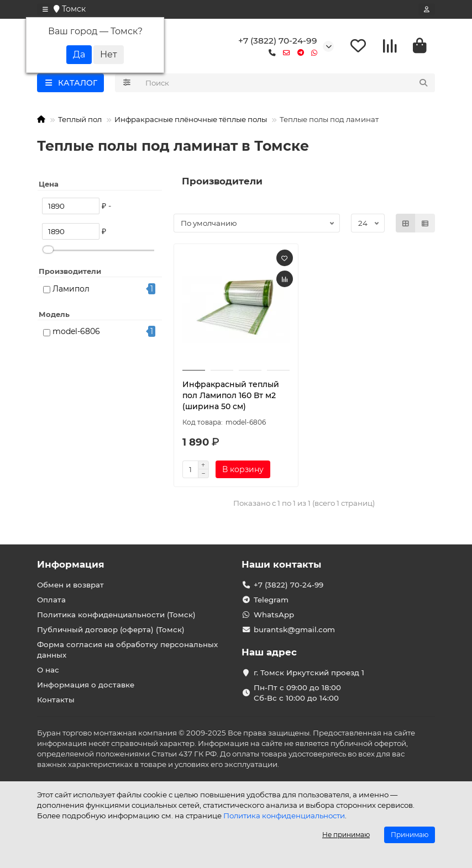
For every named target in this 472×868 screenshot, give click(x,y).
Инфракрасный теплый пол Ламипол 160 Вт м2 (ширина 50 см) (231, 395)
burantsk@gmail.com (294, 629)
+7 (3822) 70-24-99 (278, 41)
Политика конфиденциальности (284, 816)
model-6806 (76, 332)
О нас (48, 670)
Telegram (271, 600)
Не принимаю (346, 835)
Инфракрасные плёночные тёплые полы (191, 120)
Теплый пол (80, 120)
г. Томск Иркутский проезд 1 (309, 673)
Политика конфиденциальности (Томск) (116, 615)
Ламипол (71, 289)
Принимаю (410, 835)
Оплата (51, 600)
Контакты (56, 700)
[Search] (287, 83)
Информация (71, 564)
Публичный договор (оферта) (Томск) (111, 629)
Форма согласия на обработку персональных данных (127, 650)
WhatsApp (274, 615)
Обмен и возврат (70, 585)
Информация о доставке (86, 685)
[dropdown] (45, 9)
